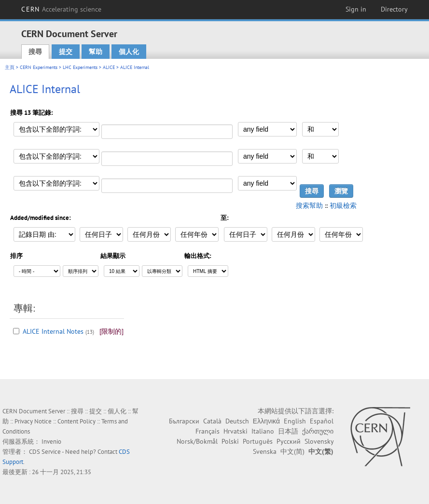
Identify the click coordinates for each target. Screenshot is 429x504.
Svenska (265, 451)
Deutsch (237, 421)
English (295, 421)
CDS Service (45, 452)
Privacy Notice (33, 421)
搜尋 (35, 52)
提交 (66, 52)
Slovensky (319, 441)
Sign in (356, 9)
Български (184, 421)
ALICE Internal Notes (53, 331)
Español (322, 421)
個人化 (129, 52)
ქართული (318, 431)
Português (258, 441)
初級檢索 (343, 205)
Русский (289, 441)
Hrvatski (235, 431)
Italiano (263, 431)
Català (212, 421)
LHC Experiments (80, 67)
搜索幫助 (309, 205)
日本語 (288, 431)
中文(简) (292, 451)
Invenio (51, 442)
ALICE (109, 67)
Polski (230, 441)
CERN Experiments (39, 67)
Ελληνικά (266, 421)
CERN (61, 9)
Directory (394, 9)
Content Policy (76, 421)
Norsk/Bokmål (197, 441)
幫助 (96, 52)
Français (208, 431)
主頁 (10, 67)
